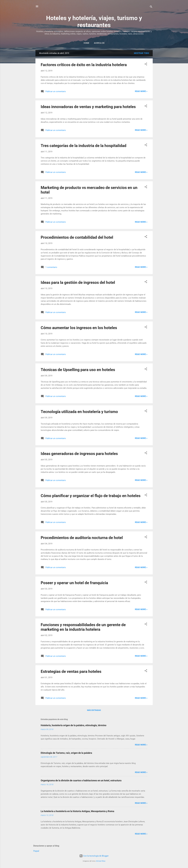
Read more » (141, 91)
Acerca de (99, 43)
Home (86, 43)
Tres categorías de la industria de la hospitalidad (84, 146)
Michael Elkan (101, 861)
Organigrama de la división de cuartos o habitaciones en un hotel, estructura (81, 780)
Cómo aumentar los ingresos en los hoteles (79, 328)
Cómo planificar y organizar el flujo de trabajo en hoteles (91, 496)
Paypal (36, 851)
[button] (146, 64)
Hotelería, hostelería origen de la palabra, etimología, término (74, 725)
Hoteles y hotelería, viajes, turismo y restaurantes (94, 22)
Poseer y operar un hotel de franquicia (74, 583)
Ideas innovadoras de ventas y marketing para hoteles (88, 107)
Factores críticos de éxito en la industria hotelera (84, 65)
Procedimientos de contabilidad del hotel (77, 237)
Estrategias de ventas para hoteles (71, 671)
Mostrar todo (141, 53)
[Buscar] (151, 7)
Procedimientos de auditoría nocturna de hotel (82, 538)
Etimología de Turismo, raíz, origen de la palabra (66, 753)
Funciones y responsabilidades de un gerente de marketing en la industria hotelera (83, 627)
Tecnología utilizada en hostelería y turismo (79, 412)
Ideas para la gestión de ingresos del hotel (78, 282)
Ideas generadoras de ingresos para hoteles (79, 454)
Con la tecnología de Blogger (94, 856)
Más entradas (94, 710)
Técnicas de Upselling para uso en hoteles (78, 370)
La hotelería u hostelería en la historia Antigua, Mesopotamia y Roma (77, 811)
